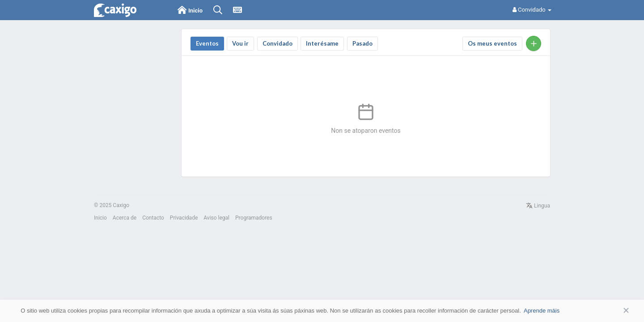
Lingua (538, 206)
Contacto (153, 218)
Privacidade (184, 218)
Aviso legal (216, 218)
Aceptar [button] (613, 311)
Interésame (322, 43)
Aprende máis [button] (542, 311)
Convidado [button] (532, 10)
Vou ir (240, 43)
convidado (278, 43)
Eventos (207, 43)
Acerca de (125, 218)
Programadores (254, 218)
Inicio (100, 218)
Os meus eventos (492, 43)
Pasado (362, 43)
